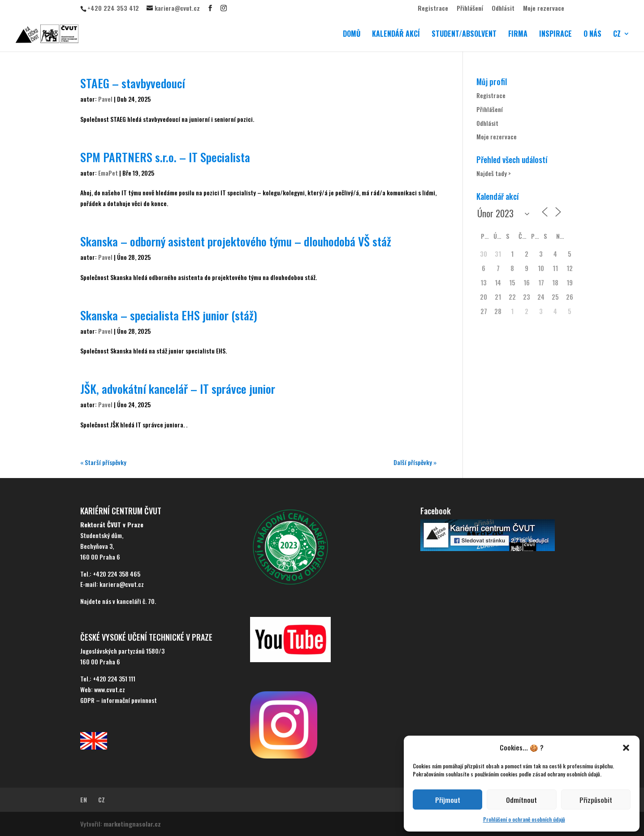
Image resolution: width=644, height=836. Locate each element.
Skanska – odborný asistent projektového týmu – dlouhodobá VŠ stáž (236, 241)
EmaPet (108, 173)
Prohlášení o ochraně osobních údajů (524, 819)
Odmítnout (521, 800)
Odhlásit (503, 9)
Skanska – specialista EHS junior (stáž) (169, 315)
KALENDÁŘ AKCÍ (396, 35)
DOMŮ (352, 35)
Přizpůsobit (596, 800)
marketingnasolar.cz (132, 824)
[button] (626, 748)
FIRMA (518, 35)
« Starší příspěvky (103, 462)
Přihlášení (470, 9)
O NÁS (592, 35)
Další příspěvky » (415, 462)
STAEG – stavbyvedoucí (133, 83)
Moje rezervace (544, 9)
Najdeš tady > (494, 173)
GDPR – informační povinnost (119, 700)
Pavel (105, 99)
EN (84, 799)
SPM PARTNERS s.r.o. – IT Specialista (165, 157)
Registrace (433, 9)
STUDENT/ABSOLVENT (464, 35)
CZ (617, 35)
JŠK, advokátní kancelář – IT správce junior (178, 389)
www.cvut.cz (110, 689)
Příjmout (448, 800)
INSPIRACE (555, 35)
